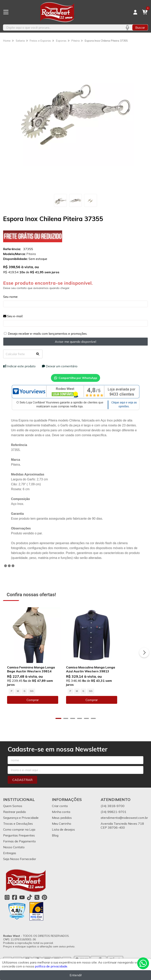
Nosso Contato (14, 857)
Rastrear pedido (15, 821)
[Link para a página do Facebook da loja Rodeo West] (15, 907)
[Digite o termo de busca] (63, 27)
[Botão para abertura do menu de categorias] (6, 12)
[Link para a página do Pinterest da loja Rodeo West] (44, 907)
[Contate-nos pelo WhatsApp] (143, 963)
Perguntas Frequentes (19, 845)
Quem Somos (13, 815)
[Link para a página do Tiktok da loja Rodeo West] (29, 907)
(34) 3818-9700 (113, 815)
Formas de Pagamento (19, 851)
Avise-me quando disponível (75, 342)
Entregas (10, 862)
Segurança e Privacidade (21, 827)
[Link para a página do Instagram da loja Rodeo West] (7, 907)
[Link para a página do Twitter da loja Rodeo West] (37, 907)
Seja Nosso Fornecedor (20, 868)
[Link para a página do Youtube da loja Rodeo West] (22, 907)
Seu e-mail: (13, 316)
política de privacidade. (51, 966)
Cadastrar (22, 789)
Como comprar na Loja (19, 839)
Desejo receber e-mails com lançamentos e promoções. (48, 334)
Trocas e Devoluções (18, 833)
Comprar (39, 709)
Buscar (140, 27)
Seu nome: (11, 297)
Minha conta (61, 821)
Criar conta (60, 815)
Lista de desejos (63, 839)
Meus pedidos (62, 827)
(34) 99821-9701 (114, 821)
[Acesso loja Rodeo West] (135, 12)
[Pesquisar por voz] (127, 27)
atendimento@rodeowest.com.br (124, 827)
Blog (55, 845)
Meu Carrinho (62, 833)
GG (32, 700)
